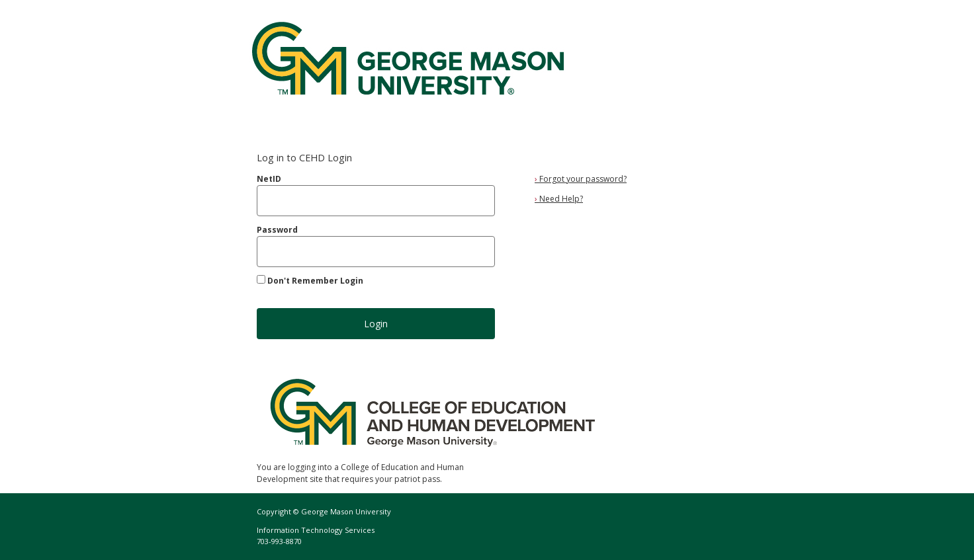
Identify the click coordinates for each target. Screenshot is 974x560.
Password (277, 230)
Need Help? (559, 199)
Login (376, 324)
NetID (269, 179)
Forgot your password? (581, 179)
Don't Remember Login (315, 281)
